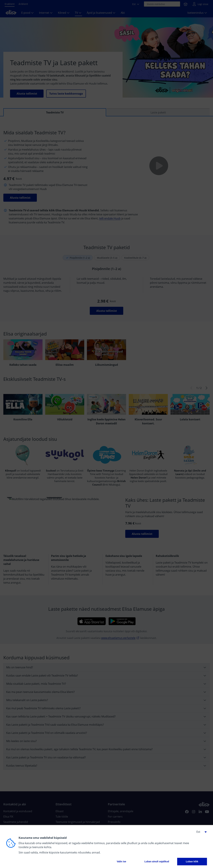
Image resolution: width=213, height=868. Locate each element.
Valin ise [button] (121, 861)
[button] (200, 832)
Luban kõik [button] (192, 861)
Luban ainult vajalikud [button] (157, 861)
